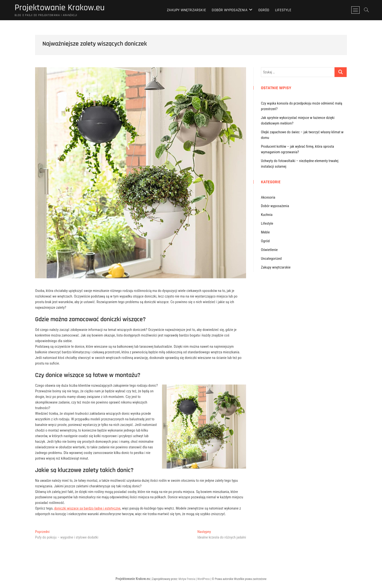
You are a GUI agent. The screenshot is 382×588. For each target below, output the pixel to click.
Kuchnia (267, 215)
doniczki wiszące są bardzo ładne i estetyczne (87, 508)
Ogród (264, 10)
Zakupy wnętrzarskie (186, 10)
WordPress (204, 579)
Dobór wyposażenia (229, 10)
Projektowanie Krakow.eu (60, 8)
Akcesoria (268, 197)
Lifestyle (283, 10)
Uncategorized (271, 259)
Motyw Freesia (187, 579)
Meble (265, 232)
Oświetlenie (269, 250)
